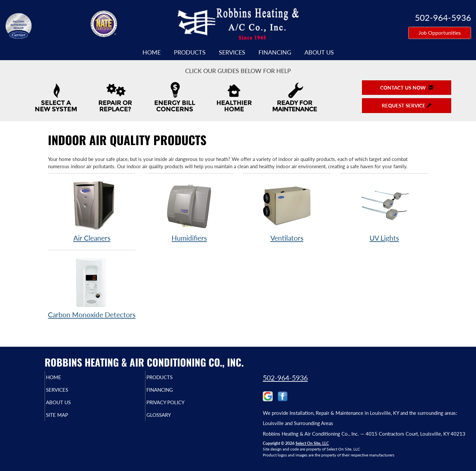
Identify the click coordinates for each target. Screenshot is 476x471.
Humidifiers (189, 211)
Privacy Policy (178, 406)
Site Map (68, 419)
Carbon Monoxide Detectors (92, 288)
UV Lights (384, 211)
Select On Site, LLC (312, 443)
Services (232, 52)
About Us (319, 52)
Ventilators (287, 211)
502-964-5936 (285, 378)
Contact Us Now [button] (407, 88)
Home (152, 52)
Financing (275, 52)
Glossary (170, 419)
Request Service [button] (407, 105)
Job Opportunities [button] (440, 33)
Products (190, 52)
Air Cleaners (92, 211)
